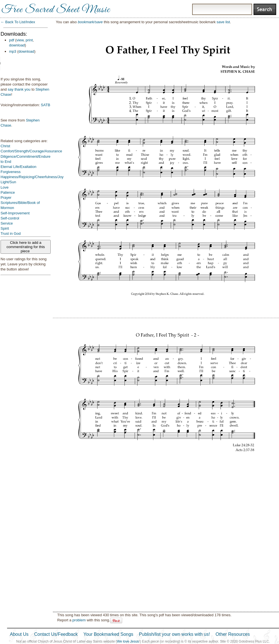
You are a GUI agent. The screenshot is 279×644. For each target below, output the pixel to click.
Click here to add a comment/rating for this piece (26, 247)
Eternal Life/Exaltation (18, 167)
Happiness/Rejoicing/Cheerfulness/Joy (32, 177)
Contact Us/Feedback (56, 634)
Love (5, 187)
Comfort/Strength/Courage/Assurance (31, 151)
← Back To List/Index (18, 22)
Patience (8, 192)
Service (7, 223)
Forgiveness (11, 172)
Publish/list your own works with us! (174, 634)
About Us (19, 634)
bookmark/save (90, 22)
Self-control (10, 218)
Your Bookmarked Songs (108, 634)
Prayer (6, 198)
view (20, 40)
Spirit (5, 228)
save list (223, 22)
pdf (12, 40)
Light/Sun (8, 182)
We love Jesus (128, 641)
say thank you (19, 89)
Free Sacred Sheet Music (56, 10)
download (17, 45)
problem (79, 620)
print (29, 40)
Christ (5, 146)
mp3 (13, 51)
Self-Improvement (15, 213)
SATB (45, 105)
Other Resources (233, 634)
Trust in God (11, 233)
